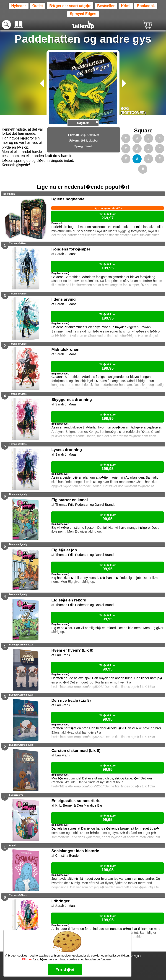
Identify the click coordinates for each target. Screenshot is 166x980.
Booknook (146, 6)
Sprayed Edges (83, 14)
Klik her (27, 959)
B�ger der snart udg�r (70, 6)
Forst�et (65, 970)
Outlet (38, 6)
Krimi (126, 6)
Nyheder (18, 6)
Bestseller (106, 6)
